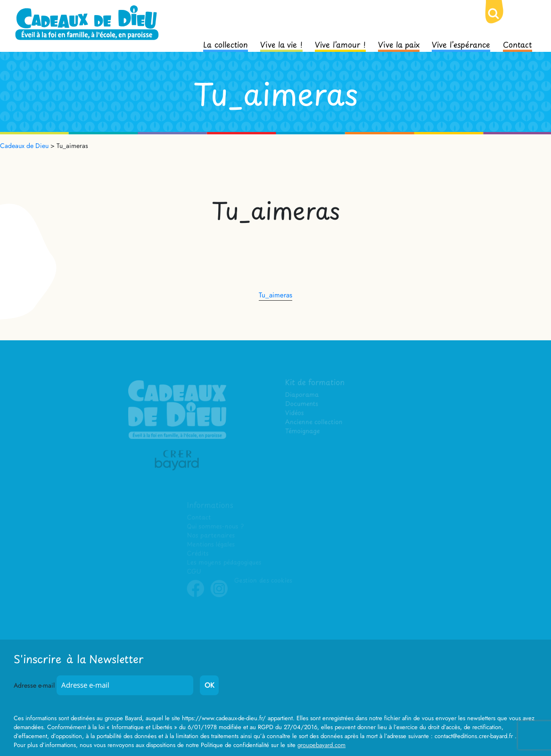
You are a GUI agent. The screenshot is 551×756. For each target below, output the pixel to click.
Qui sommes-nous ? (216, 527)
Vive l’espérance (461, 44)
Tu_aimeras (275, 295)
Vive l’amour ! (340, 44)
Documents (302, 405)
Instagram (220, 596)
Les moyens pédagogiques (224, 563)
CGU (195, 572)
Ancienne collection (314, 423)
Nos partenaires (211, 536)
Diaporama (302, 396)
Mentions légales (211, 545)
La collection (226, 44)
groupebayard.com (321, 745)
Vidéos (295, 414)
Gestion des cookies (263, 581)
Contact (518, 44)
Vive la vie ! (281, 44)
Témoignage (303, 431)
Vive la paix (399, 44)
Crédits (198, 554)
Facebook (196, 596)
